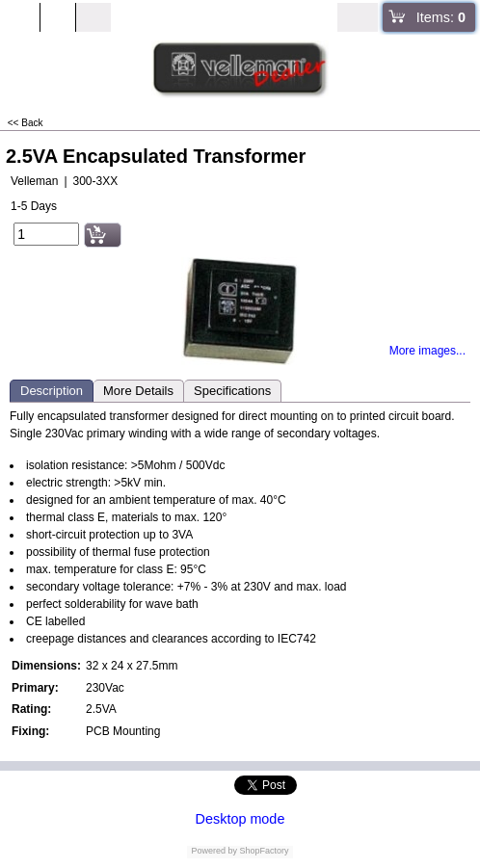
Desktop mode (240, 819)
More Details (138, 391)
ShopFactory (263, 851)
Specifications (232, 391)
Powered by (214, 851)
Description (52, 391)
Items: (441, 17)
